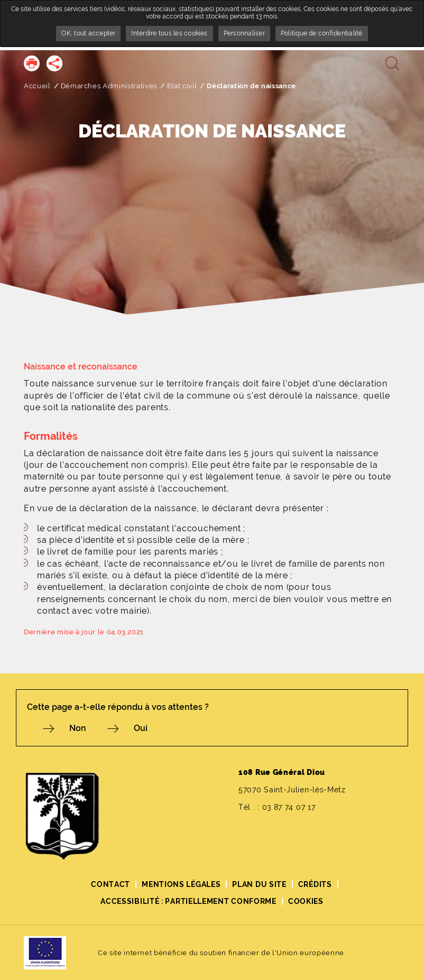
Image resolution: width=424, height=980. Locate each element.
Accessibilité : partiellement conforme (188, 901)
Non (78, 728)
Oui (141, 728)
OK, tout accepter (88, 33)
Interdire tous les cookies (169, 33)
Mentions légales (181, 884)
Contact (110, 884)
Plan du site (259, 884)
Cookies (306, 901)
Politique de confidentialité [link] (322, 33)
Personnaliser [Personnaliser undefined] (244, 33)
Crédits (315, 884)
